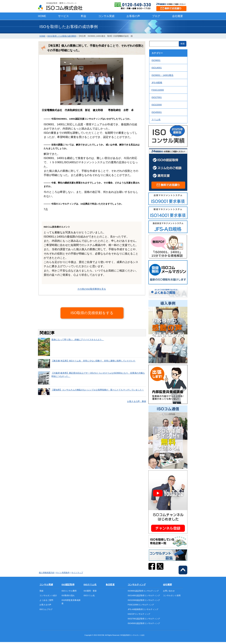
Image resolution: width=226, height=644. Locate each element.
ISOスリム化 (90, 585)
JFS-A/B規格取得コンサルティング (143, 609)
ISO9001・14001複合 (163, 75)
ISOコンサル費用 (69, 591)
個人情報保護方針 (47, 573)
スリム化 (156, 120)
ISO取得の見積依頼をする (92, 313)
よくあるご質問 (46, 600)
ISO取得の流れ (68, 595)
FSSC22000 (158, 90)
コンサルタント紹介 (48, 595)
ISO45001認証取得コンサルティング (144, 623)
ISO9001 (156, 60)
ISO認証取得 (68, 585)
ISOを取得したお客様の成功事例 (62, 36)
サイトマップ (77, 573)
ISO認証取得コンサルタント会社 (132, 635)
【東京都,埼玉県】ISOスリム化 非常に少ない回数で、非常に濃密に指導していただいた (93, 361)
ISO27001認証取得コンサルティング (144, 619)
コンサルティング (137, 585)
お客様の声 (133, 16)
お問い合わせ (169, 591)
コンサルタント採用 (172, 595)
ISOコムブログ (46, 609)
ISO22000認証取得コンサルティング (144, 600)
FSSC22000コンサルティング (141, 605)
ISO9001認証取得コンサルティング (143, 591)
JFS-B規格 (157, 83)
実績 (41, 591)
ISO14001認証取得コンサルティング (144, 595)
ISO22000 (157, 105)
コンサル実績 (106, 16)
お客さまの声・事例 (137, 401)
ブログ (156, 16)
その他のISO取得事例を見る (92, 289)
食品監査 (110, 585)
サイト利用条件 (63, 573)
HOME (42, 16)
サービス (63, 16)
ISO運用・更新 (90, 591)
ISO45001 (157, 112)
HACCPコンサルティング (139, 614)
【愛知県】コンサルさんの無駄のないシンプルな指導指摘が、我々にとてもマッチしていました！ (98, 390)
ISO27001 (157, 97)
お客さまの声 (45, 605)
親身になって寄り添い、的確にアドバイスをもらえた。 (78, 340)
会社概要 (178, 16)
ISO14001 (157, 68)
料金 (84, 16)
